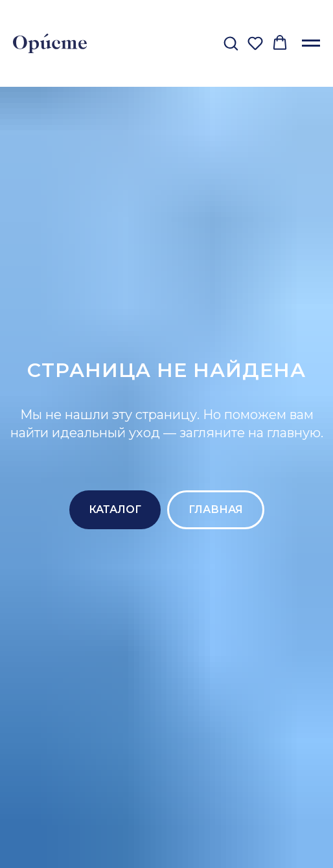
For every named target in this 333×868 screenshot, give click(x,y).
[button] (231, 43)
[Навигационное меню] (311, 43)
